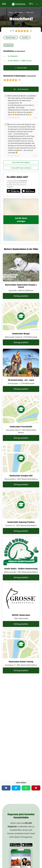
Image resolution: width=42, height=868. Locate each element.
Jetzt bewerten (21, 89)
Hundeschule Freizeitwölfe (21, 427)
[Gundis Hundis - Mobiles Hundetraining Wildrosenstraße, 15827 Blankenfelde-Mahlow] (21, 559)
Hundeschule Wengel (21, 334)
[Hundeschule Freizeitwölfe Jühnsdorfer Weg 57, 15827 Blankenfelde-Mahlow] (21, 418)
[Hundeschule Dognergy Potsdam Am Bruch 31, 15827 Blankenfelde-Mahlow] (21, 512)
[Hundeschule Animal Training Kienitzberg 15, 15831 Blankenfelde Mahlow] (21, 652)
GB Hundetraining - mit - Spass (21, 380)
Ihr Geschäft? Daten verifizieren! (21, 168)
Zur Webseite (13, 56)
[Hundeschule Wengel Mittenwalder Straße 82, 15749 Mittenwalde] (21, 324)
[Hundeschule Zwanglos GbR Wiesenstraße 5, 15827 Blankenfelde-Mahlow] (21, 466)
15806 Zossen (30, 12)
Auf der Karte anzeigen (21, 220)
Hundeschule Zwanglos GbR (21, 476)
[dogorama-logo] (19, 4)
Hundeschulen (19, 12)
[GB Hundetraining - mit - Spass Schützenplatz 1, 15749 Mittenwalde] (21, 370)
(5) (31, 31)
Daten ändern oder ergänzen (21, 162)
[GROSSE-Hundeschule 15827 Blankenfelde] (21, 605)
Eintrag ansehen (21, 296)
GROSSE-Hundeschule (21, 615)
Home (11, 12)
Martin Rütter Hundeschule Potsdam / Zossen (21, 286)
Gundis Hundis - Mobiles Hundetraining (21, 569)
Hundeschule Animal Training (21, 662)
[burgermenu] (4, 4)
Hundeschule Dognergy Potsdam (21, 522)
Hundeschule (8, 45)
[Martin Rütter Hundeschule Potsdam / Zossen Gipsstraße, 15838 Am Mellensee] (21, 276)
